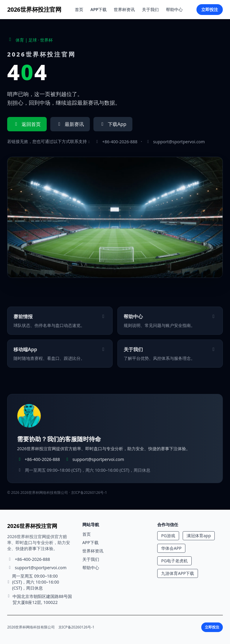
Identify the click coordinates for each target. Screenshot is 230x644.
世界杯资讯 (124, 9)
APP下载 (99, 9)
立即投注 (210, 9)
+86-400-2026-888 (120, 142)
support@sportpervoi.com (179, 142)
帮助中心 (174, 9)
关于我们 (150, 9)
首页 (79, 9)
